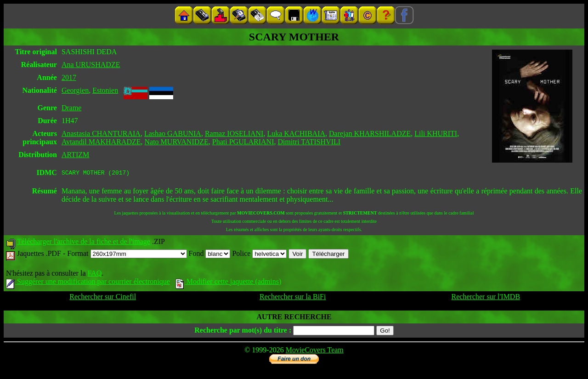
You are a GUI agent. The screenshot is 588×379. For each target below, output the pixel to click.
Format (127, 255)
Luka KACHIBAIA (296, 133)
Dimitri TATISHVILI (309, 142)
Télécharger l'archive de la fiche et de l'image (84, 243)
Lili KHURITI (436, 133)
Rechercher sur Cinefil (103, 298)
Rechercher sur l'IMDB (486, 298)
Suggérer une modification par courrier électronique (88, 283)
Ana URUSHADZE (91, 65)
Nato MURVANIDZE (177, 142)
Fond (210, 255)
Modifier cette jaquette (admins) (229, 283)
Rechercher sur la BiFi (293, 298)
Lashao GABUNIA (173, 133)
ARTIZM (75, 155)
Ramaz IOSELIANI (234, 133)
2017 (69, 77)
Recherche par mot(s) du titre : (243, 331)
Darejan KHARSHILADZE (370, 133)
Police (259, 255)
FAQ (94, 274)
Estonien (105, 90)
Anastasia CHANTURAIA (101, 133)
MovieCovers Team (315, 351)
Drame (72, 108)
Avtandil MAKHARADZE (101, 142)
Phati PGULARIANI (243, 142)
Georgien (75, 90)
